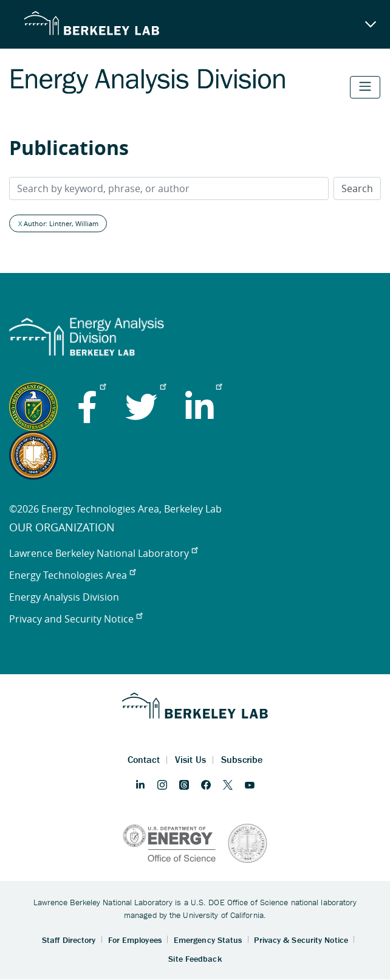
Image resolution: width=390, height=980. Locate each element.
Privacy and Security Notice (76, 619)
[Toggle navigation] (365, 87)
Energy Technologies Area (72, 575)
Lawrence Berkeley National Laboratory (103, 553)
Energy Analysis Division (64, 597)
